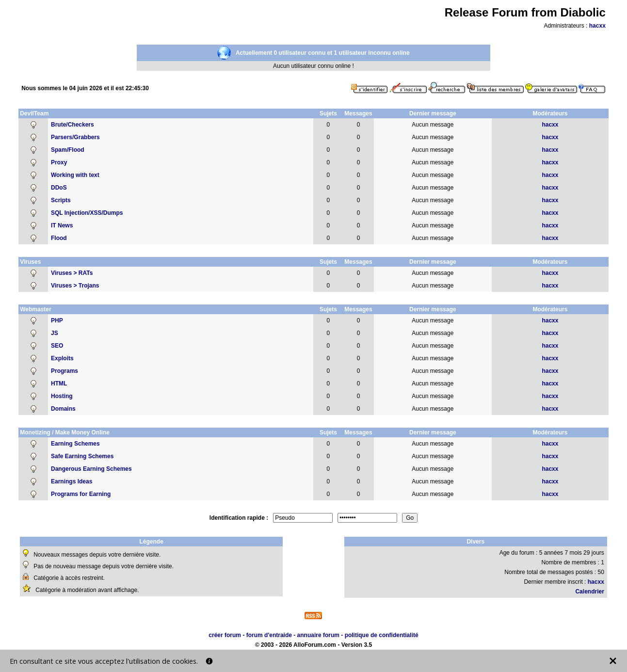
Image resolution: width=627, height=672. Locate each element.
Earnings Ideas (72, 481)
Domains (63, 409)
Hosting (62, 396)
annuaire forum (318, 635)
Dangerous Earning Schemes (91, 469)
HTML (59, 384)
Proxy (59, 162)
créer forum (225, 635)
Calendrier (589, 592)
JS (55, 333)
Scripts (61, 200)
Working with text (75, 175)
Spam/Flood (68, 150)
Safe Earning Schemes (82, 456)
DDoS (59, 188)
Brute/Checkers (72, 125)
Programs (64, 371)
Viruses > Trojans (75, 286)
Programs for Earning (81, 494)
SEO (57, 346)
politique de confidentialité (382, 635)
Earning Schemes (75, 444)
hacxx (597, 26)
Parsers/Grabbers (75, 137)
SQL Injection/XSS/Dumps (87, 213)
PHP (57, 320)
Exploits (62, 358)
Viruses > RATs (72, 273)
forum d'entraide (269, 635)
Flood (59, 238)
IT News (62, 225)
